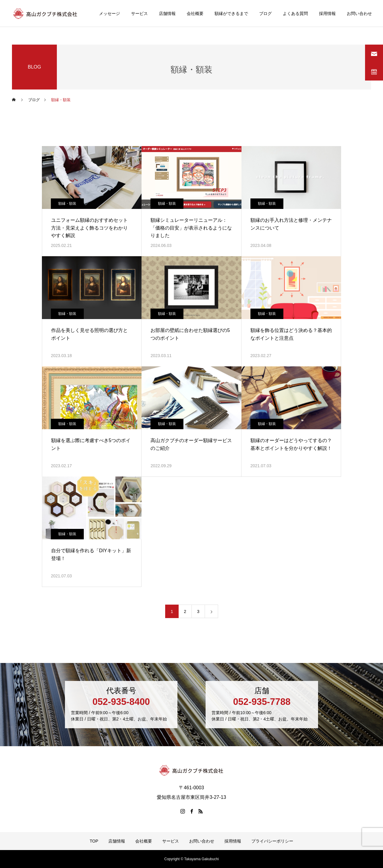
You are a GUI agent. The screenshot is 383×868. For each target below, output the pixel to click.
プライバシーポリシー (272, 841)
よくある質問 (295, 13)
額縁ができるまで (231, 13)
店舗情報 (167, 13)
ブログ (265, 13)
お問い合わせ (359, 13)
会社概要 (195, 13)
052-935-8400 (121, 702)
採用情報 (327, 13)
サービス (139, 13)
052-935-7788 (262, 702)
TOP (94, 841)
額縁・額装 (67, 204)
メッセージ (110, 13)
